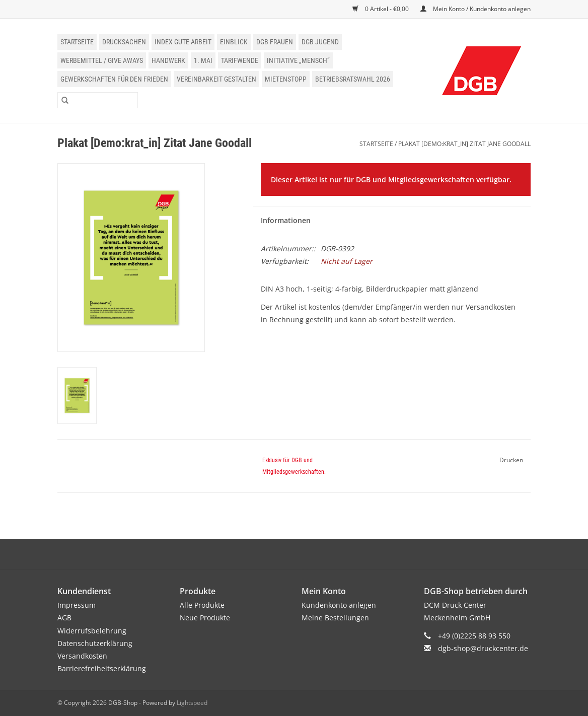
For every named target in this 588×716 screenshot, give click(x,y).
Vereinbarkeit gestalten (216, 79)
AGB (64, 618)
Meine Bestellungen (335, 618)
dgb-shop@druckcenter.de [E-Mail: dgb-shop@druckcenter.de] (483, 648)
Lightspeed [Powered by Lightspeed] (192, 703)
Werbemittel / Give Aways (102, 60)
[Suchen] (98, 100)
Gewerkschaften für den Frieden (114, 79)
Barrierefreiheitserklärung (102, 668)
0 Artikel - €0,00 (381, 9)
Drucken (511, 460)
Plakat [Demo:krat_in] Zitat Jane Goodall (464, 144)
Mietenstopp (286, 79)
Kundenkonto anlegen (339, 605)
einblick (234, 42)
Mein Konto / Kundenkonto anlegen (475, 9)
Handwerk (168, 60)
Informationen (286, 220)
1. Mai (203, 60)
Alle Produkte (202, 605)
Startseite (77, 42)
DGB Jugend (320, 42)
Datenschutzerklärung (95, 643)
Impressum (77, 605)
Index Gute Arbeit (183, 42)
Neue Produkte (205, 618)
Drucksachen (124, 42)
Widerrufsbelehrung (92, 631)
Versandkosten (82, 656)
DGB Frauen (275, 42)
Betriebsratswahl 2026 (353, 79)
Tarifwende (240, 60)
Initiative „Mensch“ (298, 60)
